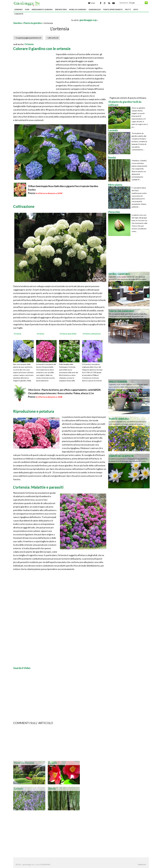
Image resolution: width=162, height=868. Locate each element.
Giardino (18, 10)
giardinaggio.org (88, 20)
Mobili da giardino (78, 10)
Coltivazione (24, 206)
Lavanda (18, 789)
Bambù (52, 789)
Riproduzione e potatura (34, 411)
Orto (136, 10)
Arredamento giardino (42, 10)
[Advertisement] (42, 20)
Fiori (27, 10)
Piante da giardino (33, 23)
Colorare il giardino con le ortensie (42, 49)
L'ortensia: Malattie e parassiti (38, 487)
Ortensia (29, 44)
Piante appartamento (113, 10)
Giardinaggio (95, 10)
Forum (92, 3)
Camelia (53, 763)
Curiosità (19, 14)
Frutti (128, 10)
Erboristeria (61, 10)
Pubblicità (142, 865)
